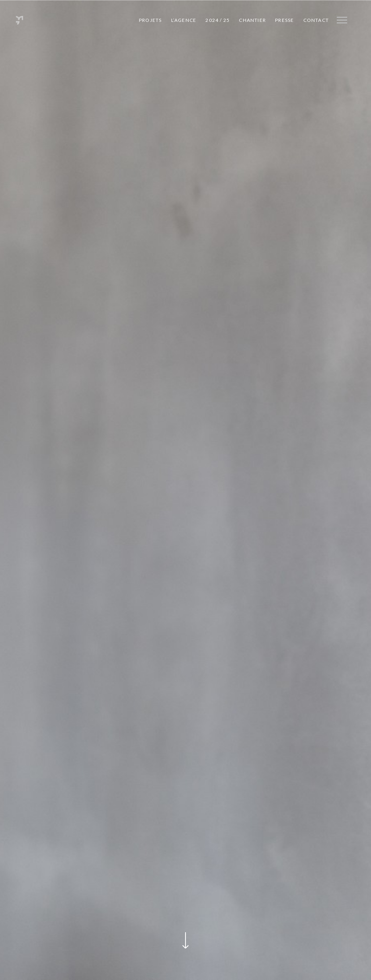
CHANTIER (252, 20)
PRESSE (284, 20)
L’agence (184, 20)
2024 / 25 (218, 20)
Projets (150, 20)
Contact (316, 20)
